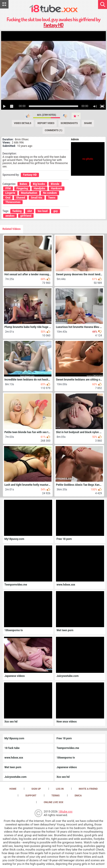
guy (56, 211)
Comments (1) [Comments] (53, 130)
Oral (8, 198)
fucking (17, 211)
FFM (8, 188)
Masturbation (29, 193)
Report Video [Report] (46, 123)
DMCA (78, 796)
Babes (23, 184)
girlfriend (26, 216)
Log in (60, 789)
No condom (50, 193)
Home (13, 789)
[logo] (54, 9)
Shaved (21, 198)
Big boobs (39, 184)
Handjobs (40, 188)
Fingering (22, 188)
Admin (75, 139)
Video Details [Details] (23, 123)
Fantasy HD (54, 25)
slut (30, 211)
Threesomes (13, 202)
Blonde (55, 184)
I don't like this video (65, 116)
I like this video (28, 116)
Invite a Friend (88, 789)
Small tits (37, 198)
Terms (56, 796)
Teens (52, 198)
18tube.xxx (65, 811)
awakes (10, 216)
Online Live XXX (53, 802)
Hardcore (57, 188)
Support (31, 796)
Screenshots (69, 123)
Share (88, 123)
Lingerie (10, 193)
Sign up (36, 789)
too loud (43, 211)
